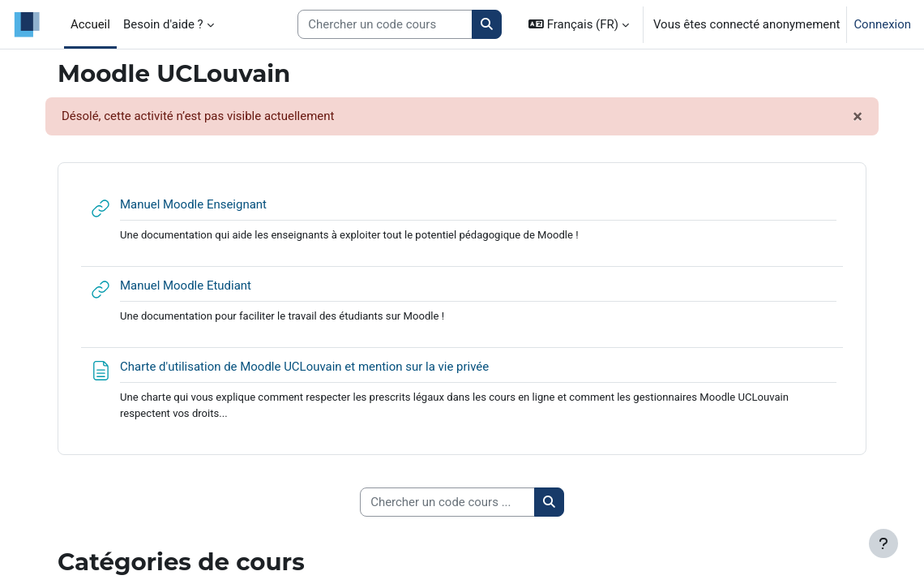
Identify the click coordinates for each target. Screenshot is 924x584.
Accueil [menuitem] (90, 24)
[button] (579, 24)
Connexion (882, 24)
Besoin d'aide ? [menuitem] (163, 24)
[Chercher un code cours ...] (447, 502)
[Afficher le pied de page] (883, 543)
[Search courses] (385, 24)
